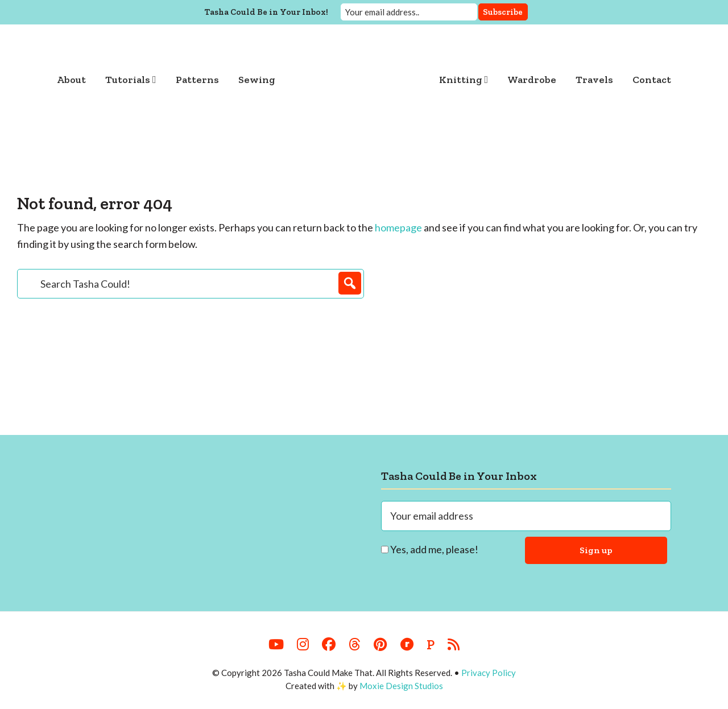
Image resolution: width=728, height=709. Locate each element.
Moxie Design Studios (401, 686)
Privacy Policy (489, 673)
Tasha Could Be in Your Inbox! (266, 12)
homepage (398, 227)
